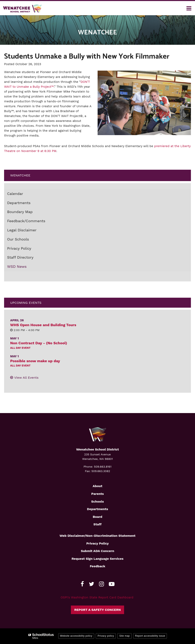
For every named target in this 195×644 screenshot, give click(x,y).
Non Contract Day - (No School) (39, 343)
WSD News (17, 266)
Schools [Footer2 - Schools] (97, 501)
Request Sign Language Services (97, 559)
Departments (19, 203)
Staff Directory (20, 257)
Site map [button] (124, 636)
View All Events (26, 378)
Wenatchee (20, 175)
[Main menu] (189, 8)
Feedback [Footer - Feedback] (98, 566)
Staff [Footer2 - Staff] (98, 524)
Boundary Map (27, 213)
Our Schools (18, 239)
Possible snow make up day (35, 361)
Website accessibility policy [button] (76, 636)
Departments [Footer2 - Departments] (97, 509)
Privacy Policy (19, 248)
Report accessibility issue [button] (150, 636)
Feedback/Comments (26, 221)
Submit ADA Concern (98, 551)
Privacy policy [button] (106, 636)
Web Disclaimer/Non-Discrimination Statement (97, 536)
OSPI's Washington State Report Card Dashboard (97, 597)
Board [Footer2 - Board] (97, 517)
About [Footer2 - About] (97, 486)
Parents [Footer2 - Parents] (97, 494)
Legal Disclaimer (22, 230)
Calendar (15, 194)
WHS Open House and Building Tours (43, 325)
